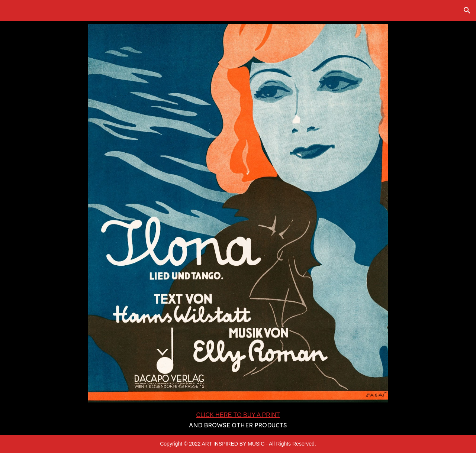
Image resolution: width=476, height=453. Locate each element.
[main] (238, 420)
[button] (467, 10)
